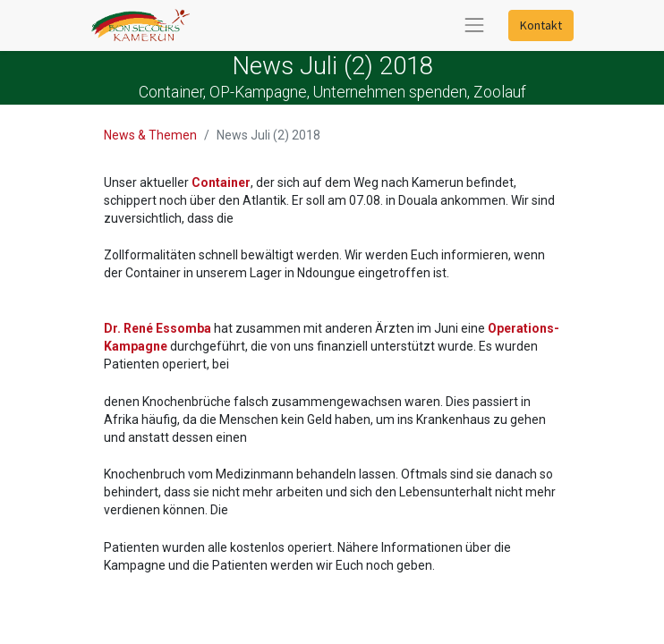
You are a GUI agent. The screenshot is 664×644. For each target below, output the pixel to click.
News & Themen (150, 135)
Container (221, 182)
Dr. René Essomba (157, 328)
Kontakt (541, 25)
